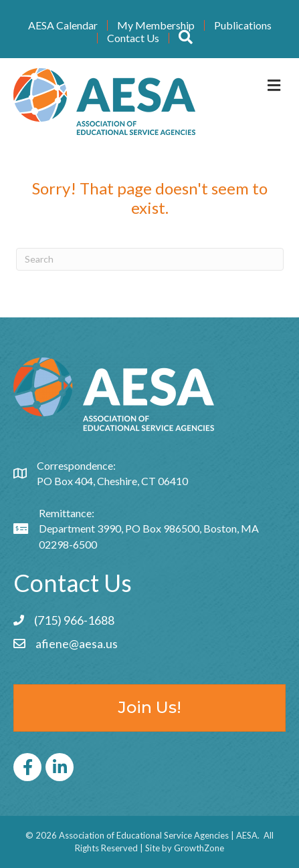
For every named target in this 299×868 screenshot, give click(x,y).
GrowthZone (199, 848)
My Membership (156, 25)
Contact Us (133, 38)
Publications (243, 25)
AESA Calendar (63, 25)
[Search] (150, 259)
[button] (186, 38)
